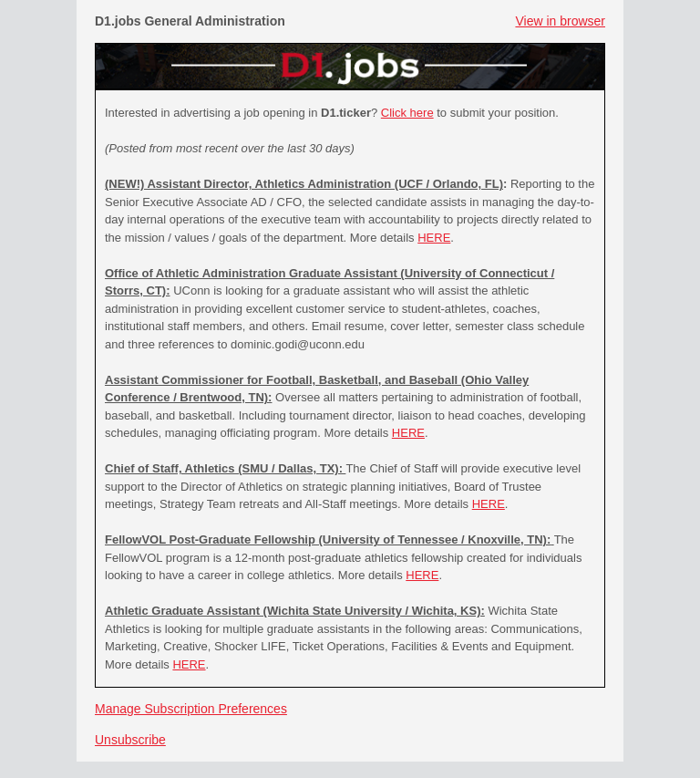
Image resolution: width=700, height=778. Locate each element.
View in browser (560, 21)
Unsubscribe (130, 740)
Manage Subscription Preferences (191, 709)
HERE (434, 238)
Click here (407, 113)
